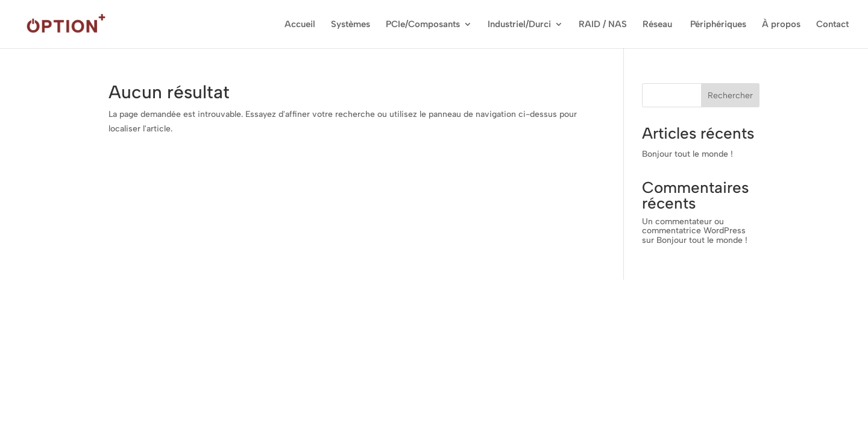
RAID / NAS (603, 25)
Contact (832, 25)
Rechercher (730, 96)
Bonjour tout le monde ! (687, 154)
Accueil (300, 25)
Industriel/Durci (519, 25)
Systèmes (351, 25)
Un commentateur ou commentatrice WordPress (694, 226)
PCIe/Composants (423, 25)
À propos (781, 25)
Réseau (659, 25)
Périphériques (718, 25)
